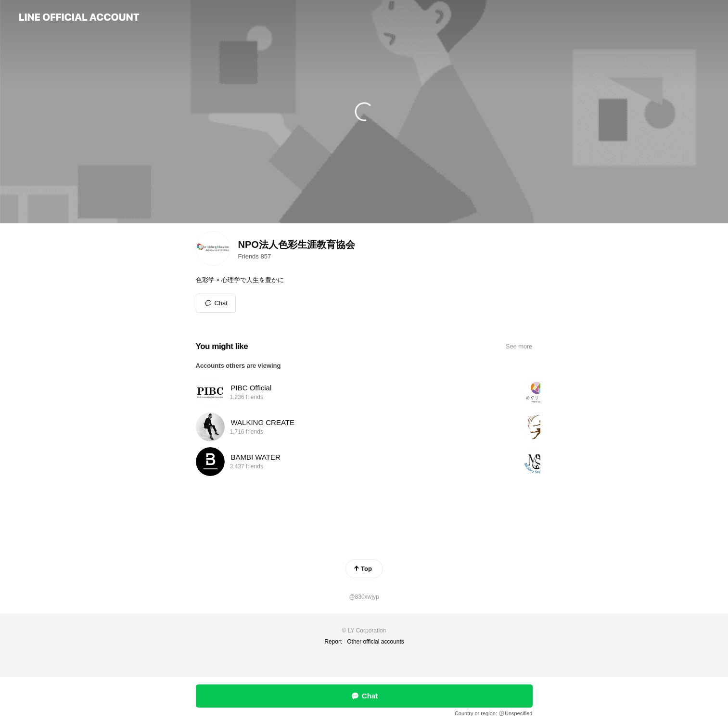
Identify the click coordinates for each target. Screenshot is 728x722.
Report (333, 642)
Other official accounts (376, 642)
